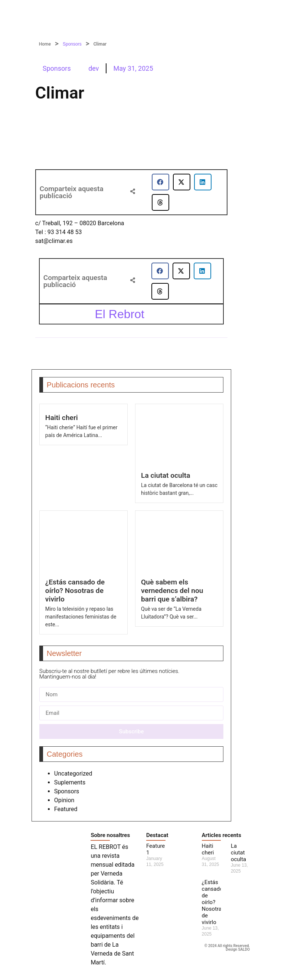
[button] (160, 182)
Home (45, 44)
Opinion (64, 800)
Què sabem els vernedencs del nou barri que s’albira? (172, 591)
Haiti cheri (62, 418)
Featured (66, 809)
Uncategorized (73, 774)
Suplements (70, 782)
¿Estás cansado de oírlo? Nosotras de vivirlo (75, 591)
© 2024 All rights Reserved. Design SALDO (227, 948)
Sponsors (72, 44)
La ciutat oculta (166, 475)
